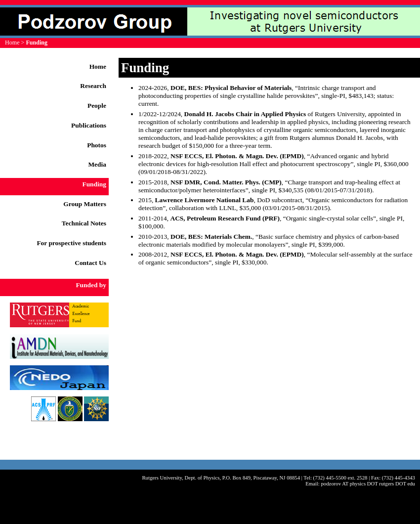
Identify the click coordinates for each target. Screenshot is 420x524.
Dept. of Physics (202, 478)
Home (12, 43)
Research (93, 86)
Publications (89, 125)
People (97, 106)
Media (97, 164)
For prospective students (71, 243)
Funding (94, 184)
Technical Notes (84, 223)
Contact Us (90, 263)
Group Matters (85, 204)
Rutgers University (162, 478)
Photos (97, 145)
